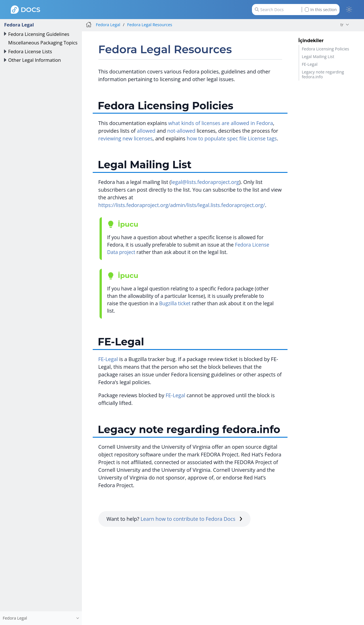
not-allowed (181, 131)
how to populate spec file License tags (232, 138)
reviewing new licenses (126, 138)
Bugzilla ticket (175, 303)
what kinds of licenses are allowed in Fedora (221, 123)
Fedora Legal (19, 25)
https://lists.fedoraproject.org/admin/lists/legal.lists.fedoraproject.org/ (182, 205)
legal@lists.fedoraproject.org (205, 182)
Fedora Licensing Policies (325, 49)
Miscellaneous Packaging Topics (43, 43)
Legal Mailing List (318, 57)
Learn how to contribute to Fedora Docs (191, 519)
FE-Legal (310, 64)
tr (342, 25)
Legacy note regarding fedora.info (323, 74)
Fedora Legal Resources (150, 25)
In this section (321, 10)
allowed (146, 131)
